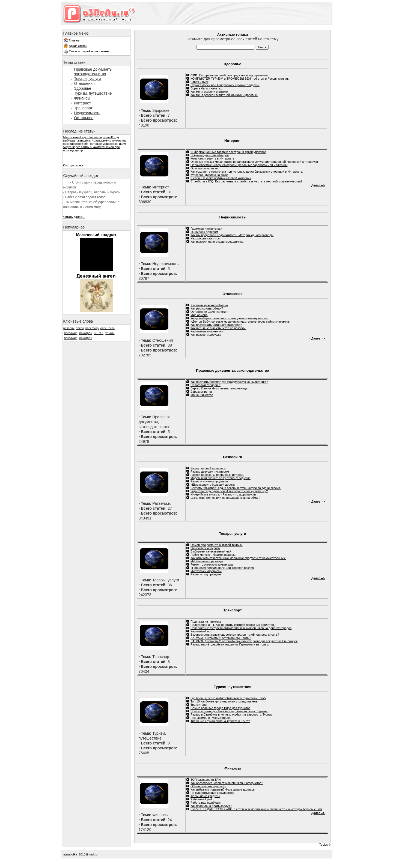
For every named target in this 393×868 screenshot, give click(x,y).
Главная (75, 40)
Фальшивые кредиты (205, 796)
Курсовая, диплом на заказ (209, 175)
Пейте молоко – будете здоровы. (213, 555)
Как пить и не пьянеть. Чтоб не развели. (218, 328)
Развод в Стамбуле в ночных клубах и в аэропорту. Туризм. (232, 714)
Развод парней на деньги (208, 468)
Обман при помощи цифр (208, 786)
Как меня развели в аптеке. (210, 92)
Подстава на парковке (96, 137)
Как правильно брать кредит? (211, 806)
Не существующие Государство (212, 793)
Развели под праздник (206, 574)
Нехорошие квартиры (205, 238)
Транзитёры (199, 705)
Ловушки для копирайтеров (210, 155)
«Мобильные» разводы (207, 561)
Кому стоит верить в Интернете (212, 158)
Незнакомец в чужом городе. (211, 718)
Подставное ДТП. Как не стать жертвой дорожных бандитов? (233, 625)
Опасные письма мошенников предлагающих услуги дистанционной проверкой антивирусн (254, 162)
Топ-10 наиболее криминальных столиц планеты (224, 701)
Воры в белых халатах (206, 88)
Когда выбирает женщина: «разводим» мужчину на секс (95, 140)
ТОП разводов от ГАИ (206, 780)
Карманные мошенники (207, 331)
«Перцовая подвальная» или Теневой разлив (222, 568)
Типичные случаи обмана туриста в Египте (220, 721)
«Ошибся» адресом (204, 232)
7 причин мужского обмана (209, 305)
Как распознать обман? (207, 308)
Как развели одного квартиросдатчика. (217, 242)
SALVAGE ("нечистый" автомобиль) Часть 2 (221, 638)
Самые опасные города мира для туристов (220, 708)
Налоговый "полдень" (206, 385)
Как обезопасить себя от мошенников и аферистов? (227, 783)
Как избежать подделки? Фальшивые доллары (223, 789)
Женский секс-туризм (205, 548)
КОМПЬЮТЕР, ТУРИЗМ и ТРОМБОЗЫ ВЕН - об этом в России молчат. (240, 79)
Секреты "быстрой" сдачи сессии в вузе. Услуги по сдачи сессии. (236, 488)
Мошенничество (202, 395)
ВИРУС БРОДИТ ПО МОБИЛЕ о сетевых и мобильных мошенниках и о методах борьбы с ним (256, 809)
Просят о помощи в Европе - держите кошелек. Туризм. (229, 711)
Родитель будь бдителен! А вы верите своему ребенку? (229, 491)
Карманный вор (201, 631)
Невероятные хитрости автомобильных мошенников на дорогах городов (241, 628)
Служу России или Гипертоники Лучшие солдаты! (225, 85)
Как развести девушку (206, 335)
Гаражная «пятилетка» (206, 229)
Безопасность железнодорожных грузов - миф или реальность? (235, 635)
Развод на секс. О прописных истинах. (217, 475)
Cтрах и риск (200, 82)
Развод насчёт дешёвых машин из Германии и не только (230, 644)
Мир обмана (72, 137)
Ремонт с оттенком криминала (212, 564)
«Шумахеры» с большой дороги (213, 485)
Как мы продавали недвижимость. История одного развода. (232, 235)
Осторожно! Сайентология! (209, 312)
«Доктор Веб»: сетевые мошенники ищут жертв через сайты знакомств (95, 145)
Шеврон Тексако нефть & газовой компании (221, 178)
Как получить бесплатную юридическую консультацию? (229, 382)
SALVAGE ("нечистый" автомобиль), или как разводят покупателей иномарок (244, 641)
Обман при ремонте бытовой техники (217, 545)
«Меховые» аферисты (206, 571)
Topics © (325, 845)
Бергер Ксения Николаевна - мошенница (219, 388)
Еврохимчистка (201, 392)
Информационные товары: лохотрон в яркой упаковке (228, 152)
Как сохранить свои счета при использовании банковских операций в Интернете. (247, 172)
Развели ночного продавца (209, 481)
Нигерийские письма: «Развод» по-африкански (223, 494)
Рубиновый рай (201, 799)
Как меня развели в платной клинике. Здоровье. (224, 95)
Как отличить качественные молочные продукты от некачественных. (238, 558)
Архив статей (78, 46)
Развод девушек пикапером (210, 471)
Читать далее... (74, 217)
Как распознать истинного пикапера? (216, 325)
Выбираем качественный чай (211, 551)
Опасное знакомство (205, 168)
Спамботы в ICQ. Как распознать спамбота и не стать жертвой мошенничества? (246, 181)
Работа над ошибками (206, 803)
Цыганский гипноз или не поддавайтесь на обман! (225, 498)
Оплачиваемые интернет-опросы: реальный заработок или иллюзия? (239, 165)
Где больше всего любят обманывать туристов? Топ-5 (228, 698)
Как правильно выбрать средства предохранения (233, 75)
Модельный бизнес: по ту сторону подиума (221, 478)
